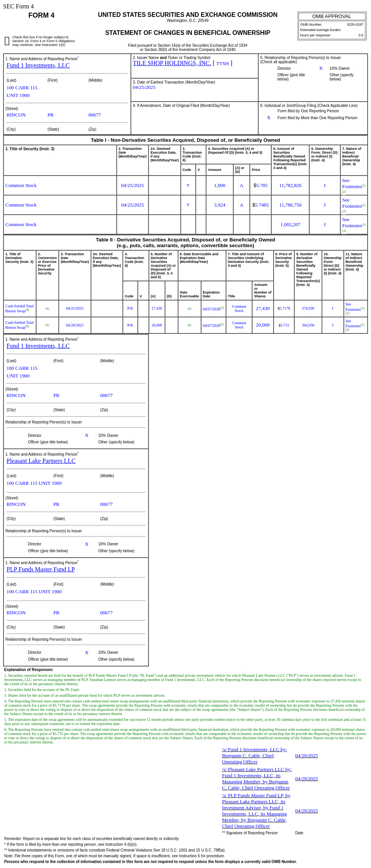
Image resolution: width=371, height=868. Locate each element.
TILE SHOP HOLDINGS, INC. (172, 63)
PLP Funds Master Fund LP (41, 569)
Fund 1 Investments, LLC (38, 65)
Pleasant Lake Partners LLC (41, 461)
